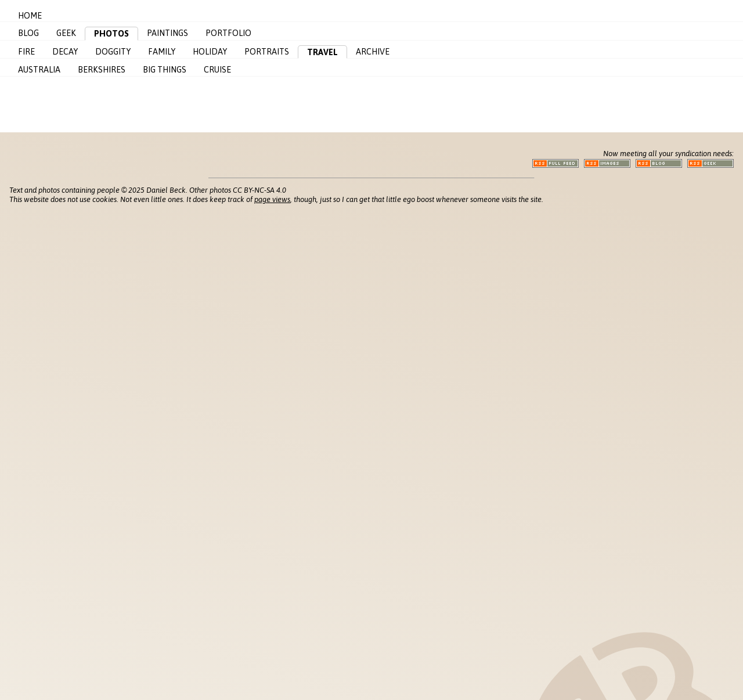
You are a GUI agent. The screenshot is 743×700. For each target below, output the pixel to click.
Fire (26, 52)
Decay (65, 52)
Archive (373, 52)
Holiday (210, 52)
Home (30, 16)
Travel (322, 52)
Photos (111, 34)
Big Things (165, 70)
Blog (28, 33)
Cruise (217, 70)
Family (162, 52)
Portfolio (228, 33)
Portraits (267, 52)
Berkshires (102, 70)
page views (272, 199)
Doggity (113, 52)
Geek (66, 33)
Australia (39, 70)
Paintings (167, 33)
